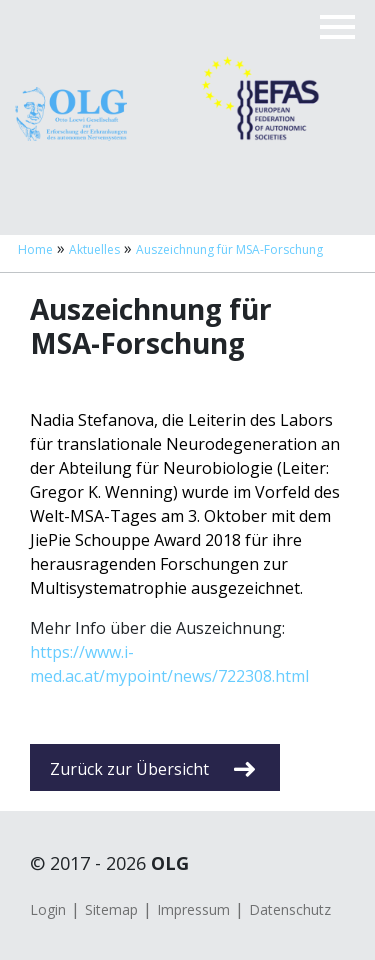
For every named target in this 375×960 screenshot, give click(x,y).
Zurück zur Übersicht (152, 769)
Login (48, 909)
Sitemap (111, 909)
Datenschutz (290, 909)
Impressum (193, 909)
